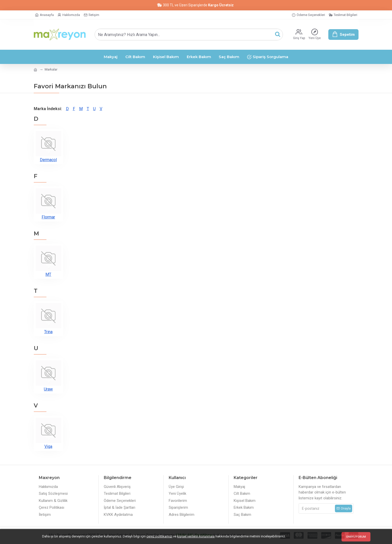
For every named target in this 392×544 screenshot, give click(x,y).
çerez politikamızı (159, 536)
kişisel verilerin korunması (196, 536)
